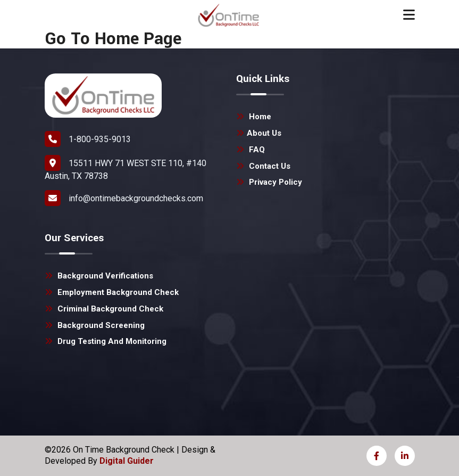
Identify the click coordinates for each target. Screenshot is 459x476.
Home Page (138, 39)
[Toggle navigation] (409, 15)
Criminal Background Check (104, 309)
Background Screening (95, 325)
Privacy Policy (269, 182)
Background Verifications (99, 276)
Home (254, 117)
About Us (259, 133)
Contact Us (263, 166)
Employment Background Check (112, 292)
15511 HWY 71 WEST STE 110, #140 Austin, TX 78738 (126, 168)
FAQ (251, 150)
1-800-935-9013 (88, 139)
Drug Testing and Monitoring (106, 341)
